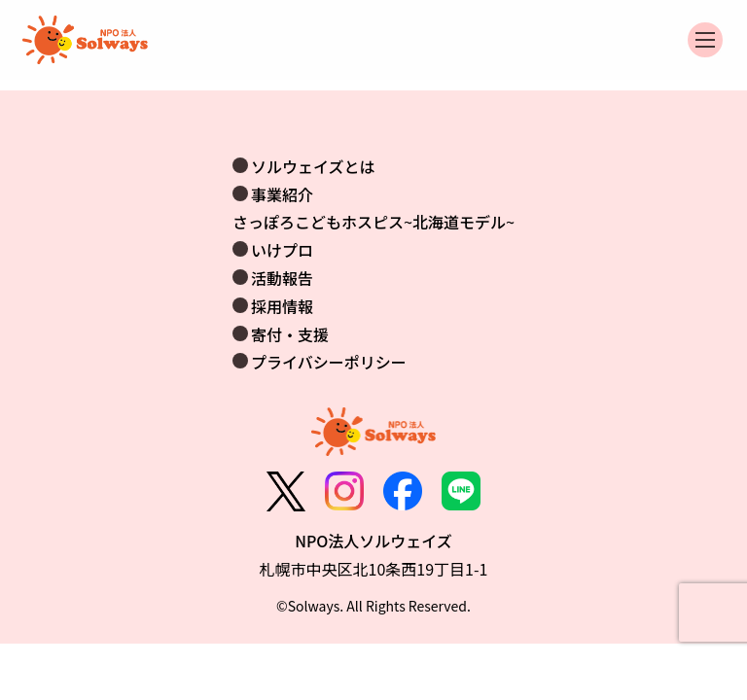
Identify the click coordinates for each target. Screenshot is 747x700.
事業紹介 (282, 194)
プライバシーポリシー (329, 362)
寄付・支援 (290, 334)
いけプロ (282, 250)
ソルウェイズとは (313, 166)
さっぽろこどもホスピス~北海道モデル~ (373, 222)
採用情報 (282, 306)
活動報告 (282, 278)
